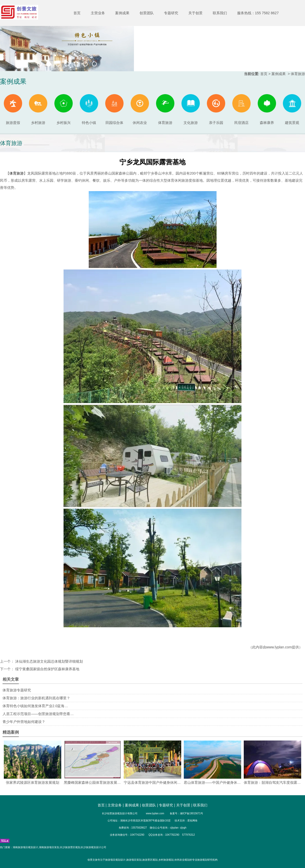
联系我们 (220, 13)
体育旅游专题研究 (17, 690)
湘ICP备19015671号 (192, 813)
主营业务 (98, 13)
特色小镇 (89, 109)
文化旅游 (191, 109)
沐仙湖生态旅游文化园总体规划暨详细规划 (49, 661)
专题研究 (171, 13)
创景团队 (147, 13)
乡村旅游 (38, 109)
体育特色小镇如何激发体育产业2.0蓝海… (35, 706)
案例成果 (122, 13)
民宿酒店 (241, 109)
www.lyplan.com (279, 647)
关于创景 (195, 13)
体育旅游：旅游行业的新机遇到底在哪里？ (36, 698)
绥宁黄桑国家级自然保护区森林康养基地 (47, 669)
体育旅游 (165, 109)
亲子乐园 (216, 109)
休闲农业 (140, 109)
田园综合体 (114, 109)
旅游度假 (13, 109)
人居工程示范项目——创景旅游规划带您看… (38, 714)
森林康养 (267, 109)
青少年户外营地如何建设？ (24, 722)
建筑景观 (292, 109)
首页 (77, 13)
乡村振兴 (64, 109)
